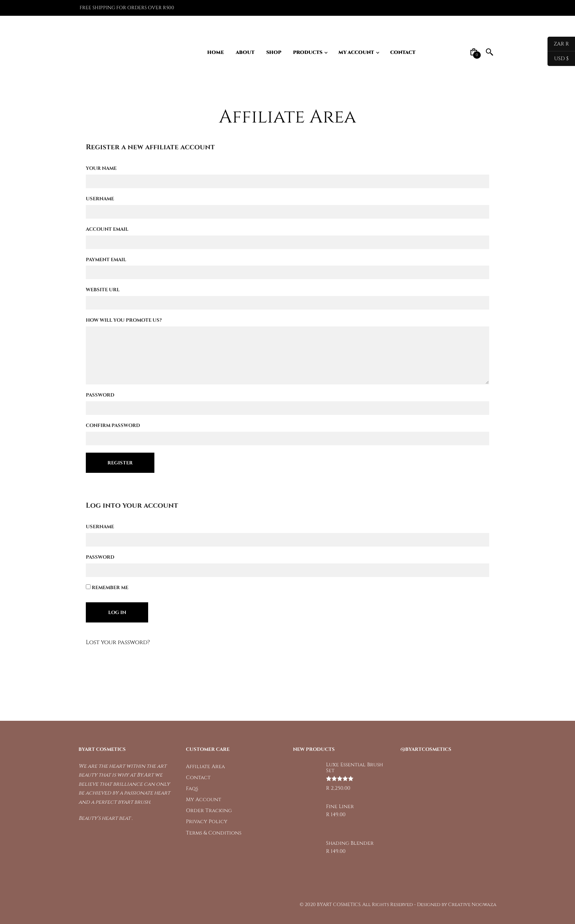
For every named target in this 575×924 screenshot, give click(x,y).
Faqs (192, 788)
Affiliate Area (205, 766)
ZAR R (558, 44)
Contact (403, 52)
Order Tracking (209, 810)
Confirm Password (113, 426)
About (245, 52)
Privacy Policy (207, 821)
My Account (356, 52)
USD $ (558, 59)
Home (216, 52)
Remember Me (107, 588)
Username (100, 199)
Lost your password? (118, 642)
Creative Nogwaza (472, 905)
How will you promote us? (124, 320)
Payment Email (106, 260)
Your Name (101, 168)
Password (100, 395)
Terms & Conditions (214, 833)
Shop (274, 52)
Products (308, 52)
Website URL (103, 290)
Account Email (107, 229)
